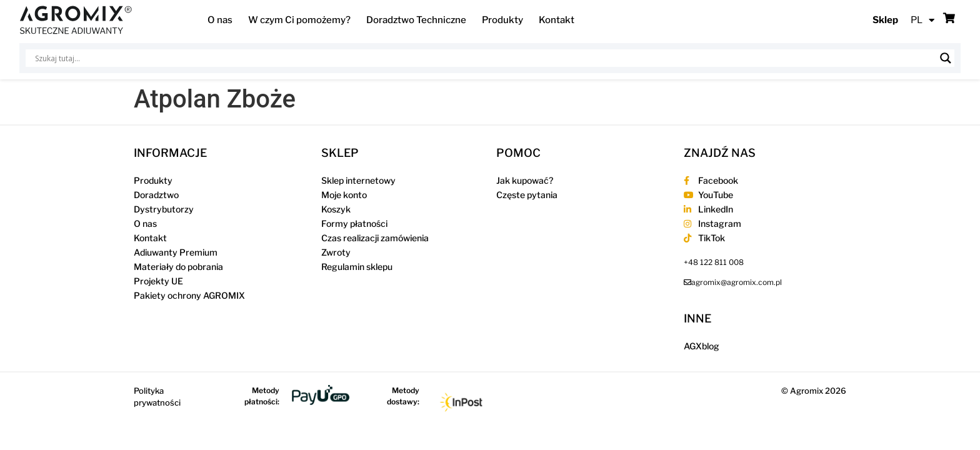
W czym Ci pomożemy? (299, 20)
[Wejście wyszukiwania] (484, 58)
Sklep (885, 20)
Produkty (502, 20)
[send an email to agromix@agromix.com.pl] (733, 282)
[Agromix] (76, 20)
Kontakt (557, 20)
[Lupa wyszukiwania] (946, 58)
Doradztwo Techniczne (416, 20)
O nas (220, 20)
